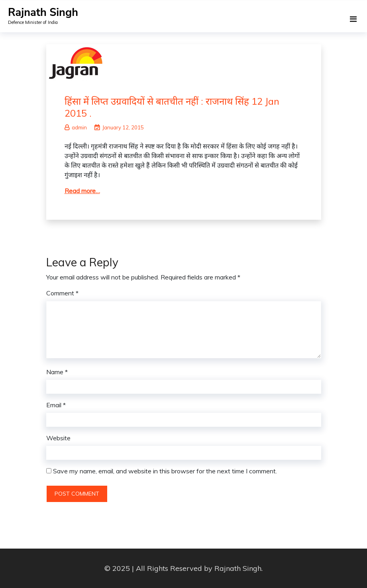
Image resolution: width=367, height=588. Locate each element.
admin (76, 127)
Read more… (82, 191)
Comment (62, 293)
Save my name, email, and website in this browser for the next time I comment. (165, 471)
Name (57, 372)
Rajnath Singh (43, 13)
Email (56, 405)
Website (58, 438)
